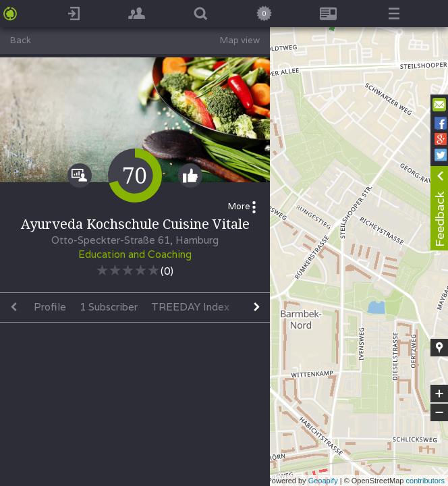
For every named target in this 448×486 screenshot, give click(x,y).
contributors (425, 481)
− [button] (439, 412)
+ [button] (440, 394)
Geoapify (323, 481)
